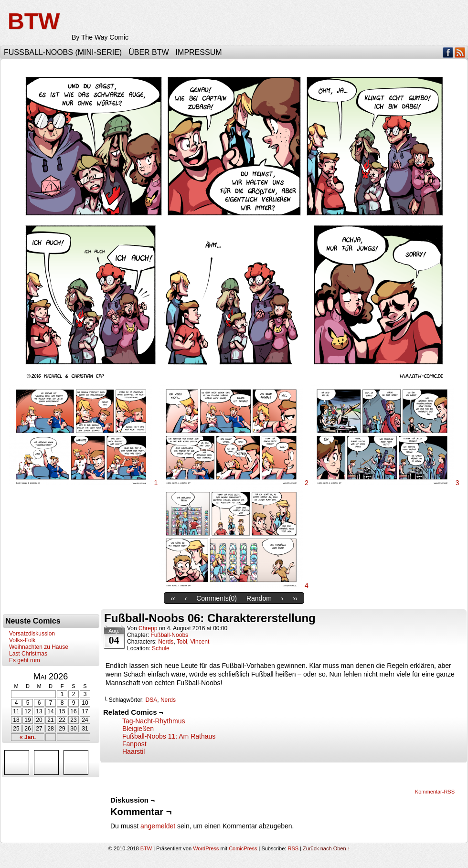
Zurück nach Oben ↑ (326, 848)
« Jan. (28, 737)
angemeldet (158, 826)
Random (259, 598)
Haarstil (133, 752)
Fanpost (134, 744)
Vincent (200, 642)
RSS (460, 52)
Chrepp (148, 628)
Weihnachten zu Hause (39, 647)
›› (295, 598)
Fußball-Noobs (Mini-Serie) (63, 52)
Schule (161, 648)
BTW (34, 21)
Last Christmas (28, 654)
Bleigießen (138, 729)
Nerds (166, 642)
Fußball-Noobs (169, 635)
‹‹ (173, 598)
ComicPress (243, 848)
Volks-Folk (22, 640)
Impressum (199, 52)
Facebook (448, 52)
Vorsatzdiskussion (32, 634)
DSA (152, 700)
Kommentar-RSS (435, 792)
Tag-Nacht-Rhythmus (154, 721)
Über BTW (149, 52)
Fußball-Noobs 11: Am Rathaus (169, 736)
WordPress (206, 848)
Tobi (182, 642)
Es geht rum (25, 660)
